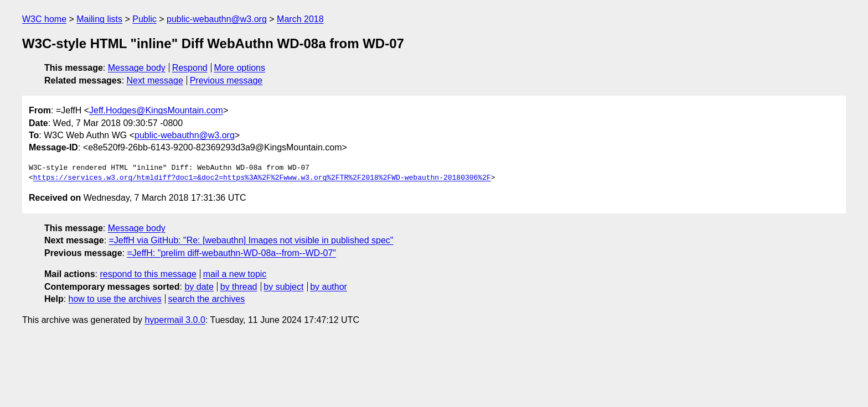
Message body (137, 68)
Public (144, 19)
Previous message (226, 80)
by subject (283, 287)
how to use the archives (115, 299)
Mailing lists (99, 19)
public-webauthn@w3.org (217, 19)
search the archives (207, 299)
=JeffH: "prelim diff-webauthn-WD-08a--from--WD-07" (231, 253)
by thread (239, 287)
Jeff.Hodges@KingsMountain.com (156, 110)
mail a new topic (235, 274)
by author (329, 287)
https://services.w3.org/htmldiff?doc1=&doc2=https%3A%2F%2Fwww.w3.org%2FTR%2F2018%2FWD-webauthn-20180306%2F (262, 178)
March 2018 (300, 19)
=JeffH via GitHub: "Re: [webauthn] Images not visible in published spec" (251, 240)
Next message (155, 80)
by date (199, 287)
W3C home (44, 19)
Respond (190, 68)
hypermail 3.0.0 (175, 320)
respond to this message (148, 274)
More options (240, 68)
